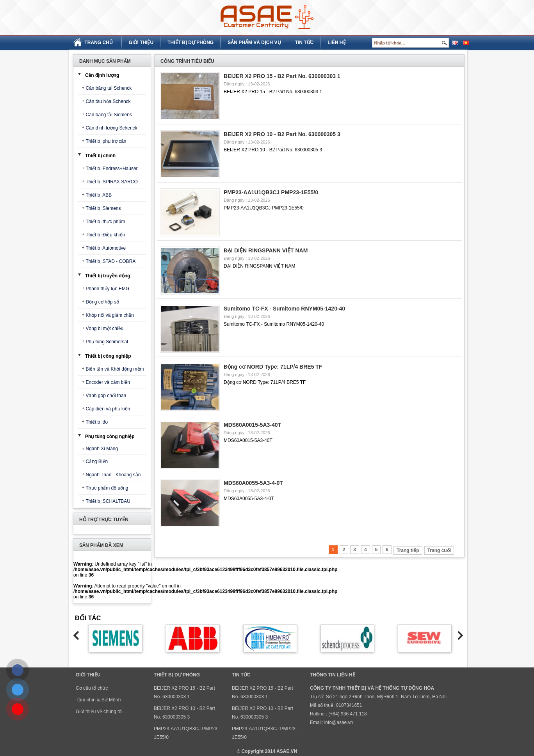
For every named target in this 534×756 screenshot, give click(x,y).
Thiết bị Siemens (103, 208)
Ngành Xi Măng (102, 449)
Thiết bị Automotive (106, 248)
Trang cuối (439, 550)
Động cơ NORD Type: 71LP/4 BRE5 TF (273, 367)
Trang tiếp (408, 550)
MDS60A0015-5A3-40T (252, 425)
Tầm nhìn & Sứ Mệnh (98, 700)
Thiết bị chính (100, 156)
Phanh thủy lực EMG (108, 289)
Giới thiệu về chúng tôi (99, 712)
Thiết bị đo (97, 422)
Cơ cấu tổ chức (92, 688)
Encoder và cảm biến (108, 382)
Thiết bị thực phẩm (106, 222)
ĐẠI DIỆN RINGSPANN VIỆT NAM (266, 250)
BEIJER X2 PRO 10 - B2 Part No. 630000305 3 (282, 134)
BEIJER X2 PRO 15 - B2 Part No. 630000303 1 (282, 76)
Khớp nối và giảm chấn (110, 315)
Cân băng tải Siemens (109, 115)
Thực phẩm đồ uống (107, 488)
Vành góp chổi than (106, 396)
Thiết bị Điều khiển (106, 235)
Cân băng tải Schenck (109, 88)
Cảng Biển (97, 461)
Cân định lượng (102, 75)
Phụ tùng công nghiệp (110, 437)
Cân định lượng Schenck (112, 128)
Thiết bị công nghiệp (108, 356)
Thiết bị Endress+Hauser (112, 169)
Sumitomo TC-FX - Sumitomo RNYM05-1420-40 (284, 309)
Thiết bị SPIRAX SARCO (112, 182)
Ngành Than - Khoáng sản (113, 475)
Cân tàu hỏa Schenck (108, 101)
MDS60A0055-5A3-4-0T (253, 483)
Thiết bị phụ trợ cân (106, 141)
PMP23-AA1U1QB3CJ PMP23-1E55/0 (271, 192)
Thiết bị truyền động (108, 276)
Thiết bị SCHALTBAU (108, 501)
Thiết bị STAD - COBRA (111, 261)
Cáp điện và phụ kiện (108, 409)
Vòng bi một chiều (105, 328)
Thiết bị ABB (99, 195)
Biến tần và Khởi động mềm (115, 369)
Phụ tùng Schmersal (107, 342)
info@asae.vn (339, 722)
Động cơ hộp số (102, 302)
